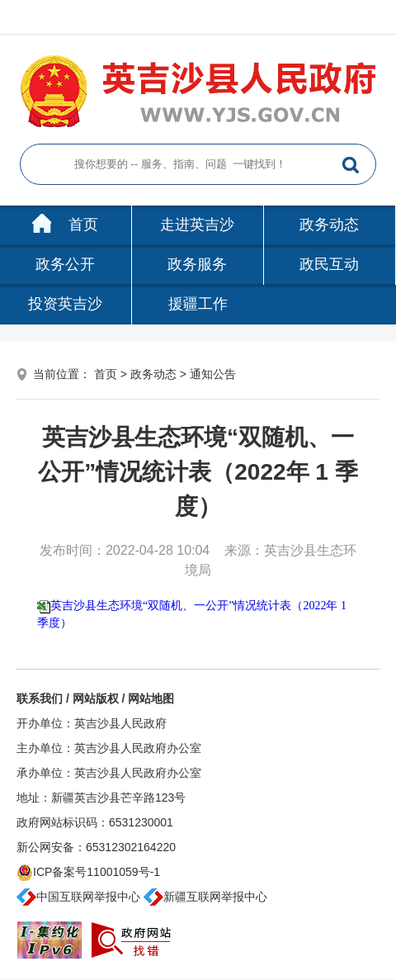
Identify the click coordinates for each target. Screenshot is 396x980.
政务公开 (65, 264)
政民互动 (329, 264)
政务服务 (197, 264)
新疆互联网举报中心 (205, 897)
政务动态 (329, 225)
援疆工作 (198, 304)
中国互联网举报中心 (78, 897)
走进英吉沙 (197, 225)
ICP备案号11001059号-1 (88, 872)
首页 (65, 225)
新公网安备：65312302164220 (96, 847)
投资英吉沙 (65, 304)
